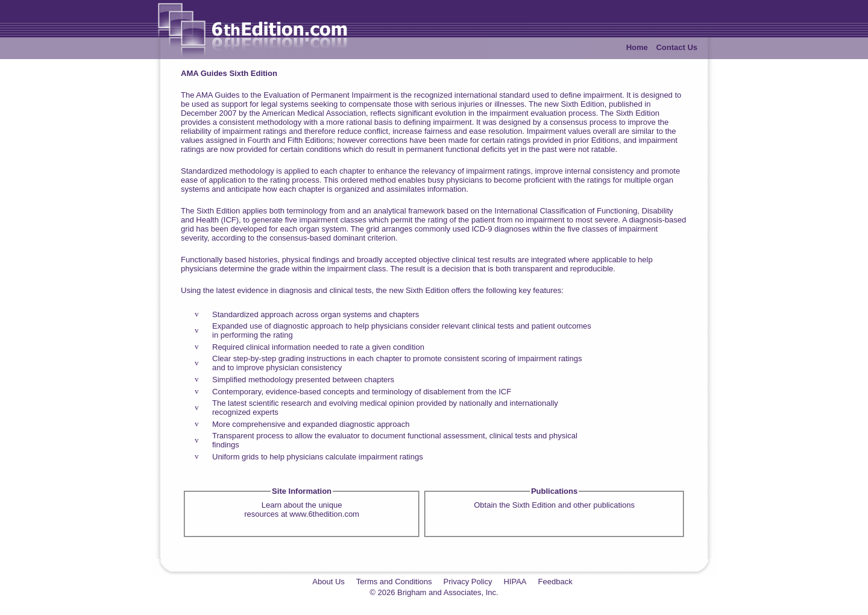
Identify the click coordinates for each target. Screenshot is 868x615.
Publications (554, 491)
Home (637, 47)
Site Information (302, 491)
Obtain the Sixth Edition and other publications (554, 505)
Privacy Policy (468, 582)
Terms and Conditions (394, 582)
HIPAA (515, 582)
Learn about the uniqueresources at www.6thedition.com (302, 509)
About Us (328, 582)
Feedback (555, 582)
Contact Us (677, 47)
